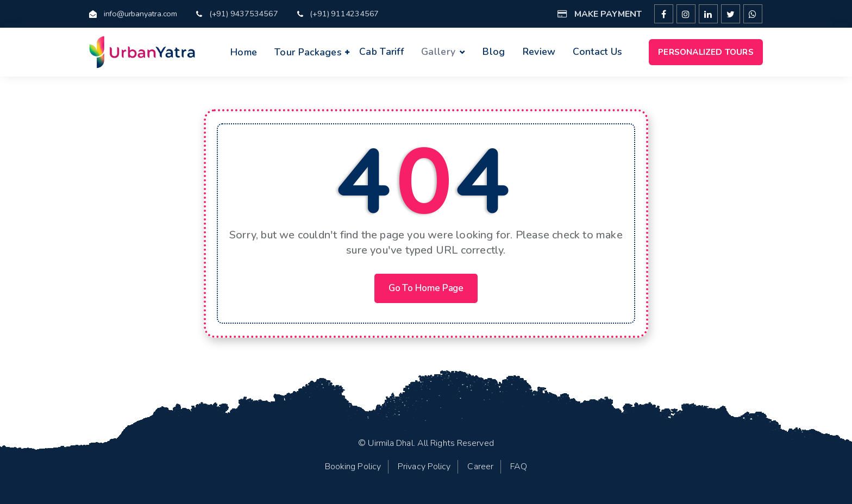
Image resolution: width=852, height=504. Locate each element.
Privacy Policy (424, 467)
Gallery (438, 52)
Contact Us (597, 52)
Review (539, 52)
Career (480, 467)
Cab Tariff (381, 52)
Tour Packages (308, 52)
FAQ (519, 467)
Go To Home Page (426, 288)
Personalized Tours (706, 52)
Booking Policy (353, 467)
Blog (494, 52)
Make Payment (600, 14)
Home (244, 52)
